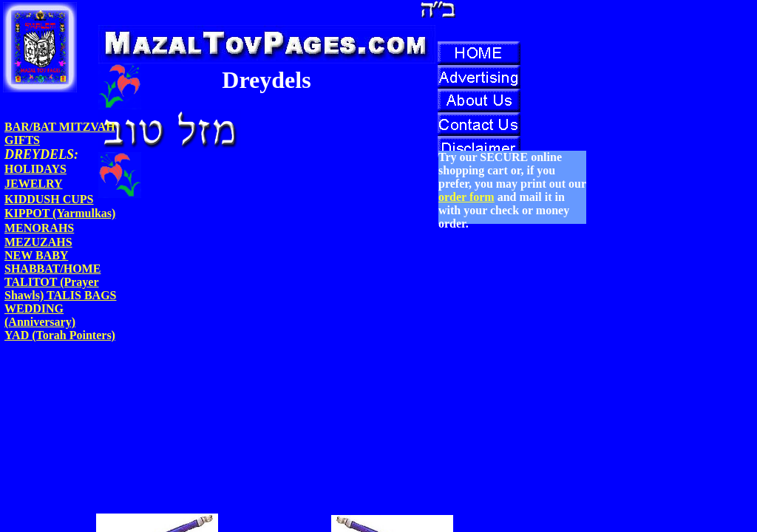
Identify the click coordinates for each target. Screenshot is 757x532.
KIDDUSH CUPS (49, 199)
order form (466, 197)
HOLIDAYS (35, 169)
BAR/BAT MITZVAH (60, 127)
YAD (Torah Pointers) (60, 335)
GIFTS (22, 140)
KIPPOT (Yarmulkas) (60, 213)
